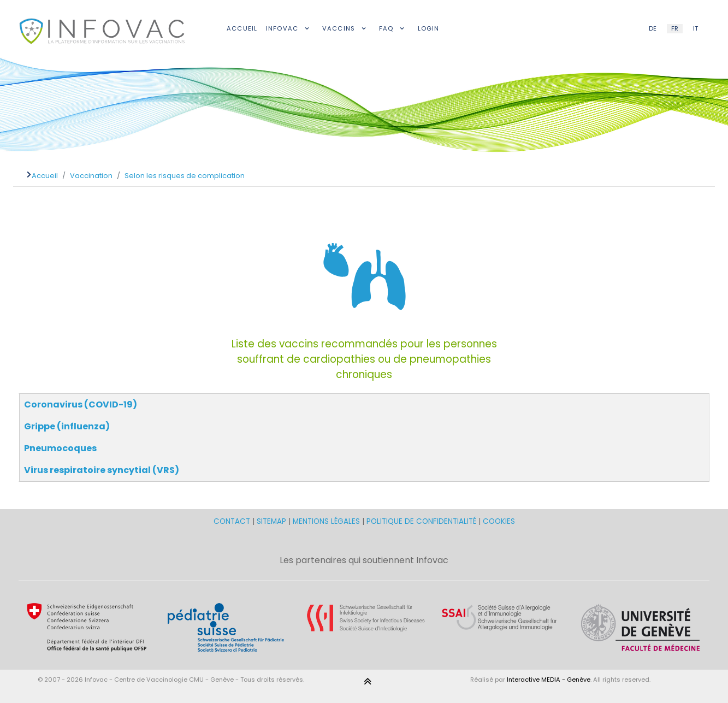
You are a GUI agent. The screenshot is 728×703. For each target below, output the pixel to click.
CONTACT (233, 521)
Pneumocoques (60, 448)
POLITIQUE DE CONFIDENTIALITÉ (421, 521)
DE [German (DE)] (653, 28)
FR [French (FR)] (675, 28)
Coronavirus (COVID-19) (81, 404)
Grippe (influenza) (67, 426)
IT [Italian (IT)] (696, 28)
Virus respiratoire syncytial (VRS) (102, 470)
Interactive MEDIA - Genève (549, 680)
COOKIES (499, 521)
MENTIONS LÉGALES (326, 521)
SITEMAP (273, 521)
